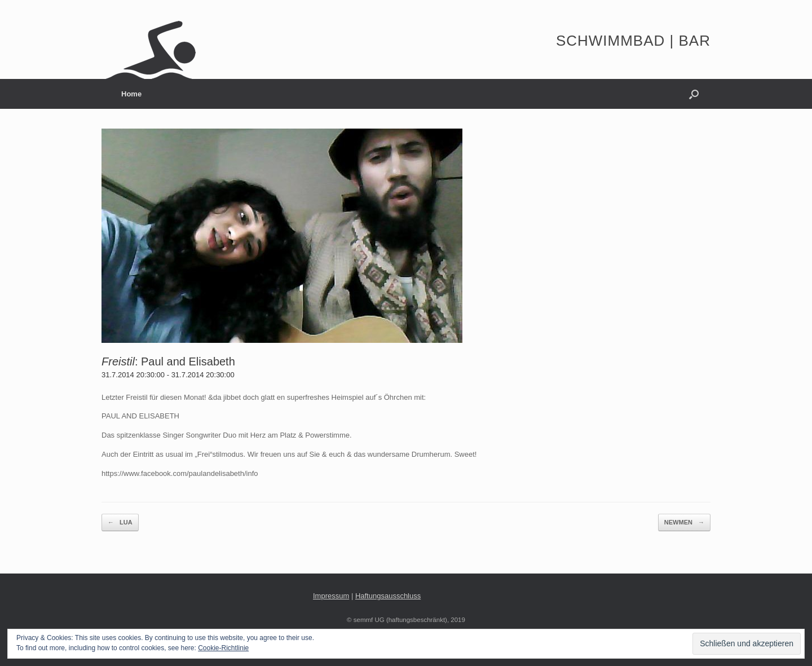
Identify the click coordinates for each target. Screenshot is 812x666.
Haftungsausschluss (388, 596)
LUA (120, 522)
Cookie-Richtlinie (223, 648)
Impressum (331, 596)
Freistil (118, 361)
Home (131, 94)
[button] (694, 94)
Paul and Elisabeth (188, 361)
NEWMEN (684, 522)
